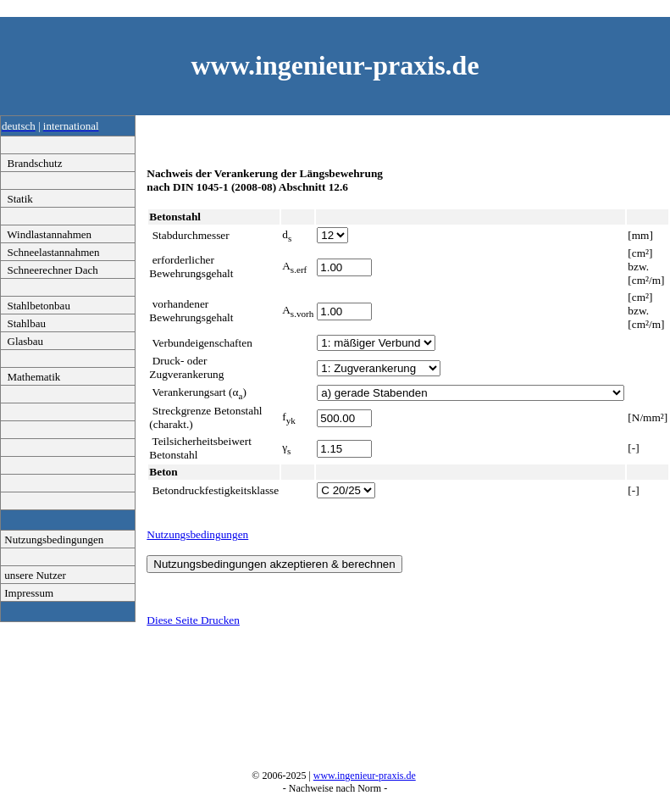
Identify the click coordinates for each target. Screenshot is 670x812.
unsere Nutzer (34, 575)
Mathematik (31, 377)
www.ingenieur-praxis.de (365, 776)
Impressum (28, 593)
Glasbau (22, 341)
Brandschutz (32, 163)
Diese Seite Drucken (193, 620)
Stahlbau (24, 323)
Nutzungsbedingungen (53, 539)
